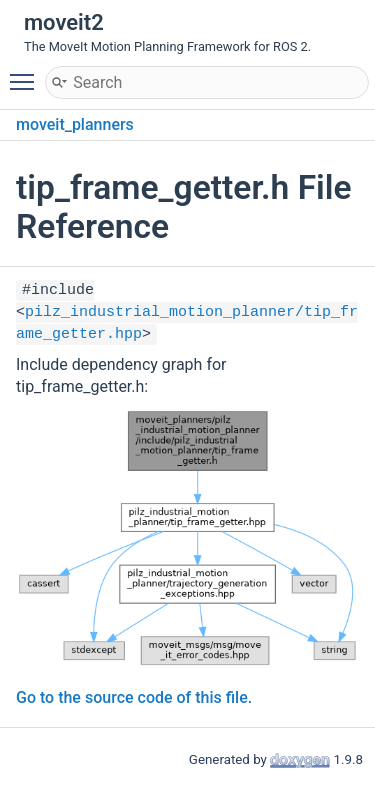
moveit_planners (75, 124)
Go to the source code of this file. (134, 697)
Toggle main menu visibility (27, 73)
